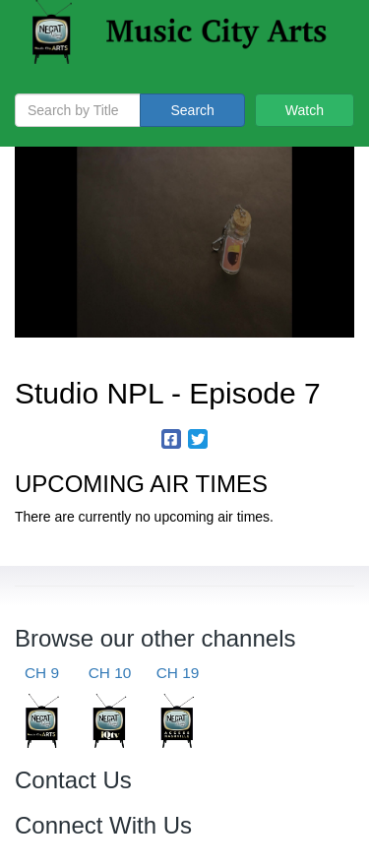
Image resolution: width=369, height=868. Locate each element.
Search (192, 110)
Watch (305, 110)
